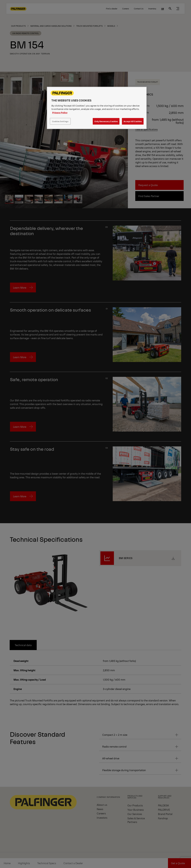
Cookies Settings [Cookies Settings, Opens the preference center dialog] (60, 121)
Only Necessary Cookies (106, 121)
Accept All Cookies (133, 121)
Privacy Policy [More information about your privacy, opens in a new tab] (60, 112)
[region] (97, 108)
